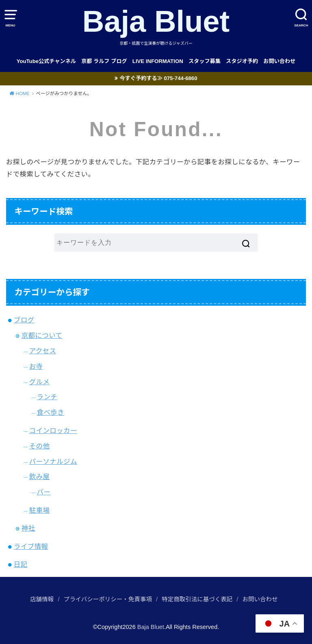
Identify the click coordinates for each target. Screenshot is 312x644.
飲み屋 (40, 476)
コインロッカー (53, 431)
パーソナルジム (53, 461)
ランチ (47, 397)
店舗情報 (42, 599)
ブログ (24, 320)
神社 (28, 528)
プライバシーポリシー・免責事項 (108, 599)
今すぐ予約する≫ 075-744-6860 (158, 78)
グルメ (40, 382)
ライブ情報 (31, 546)
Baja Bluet (156, 21)
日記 (21, 564)
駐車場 (40, 510)
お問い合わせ (279, 61)
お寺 (36, 366)
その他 (40, 446)
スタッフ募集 (205, 61)
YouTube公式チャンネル (46, 61)
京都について (42, 335)
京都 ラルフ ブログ (104, 61)
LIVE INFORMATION (158, 61)
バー (44, 492)
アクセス (43, 351)
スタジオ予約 (242, 61)
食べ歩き (51, 412)
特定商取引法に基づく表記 (197, 599)
